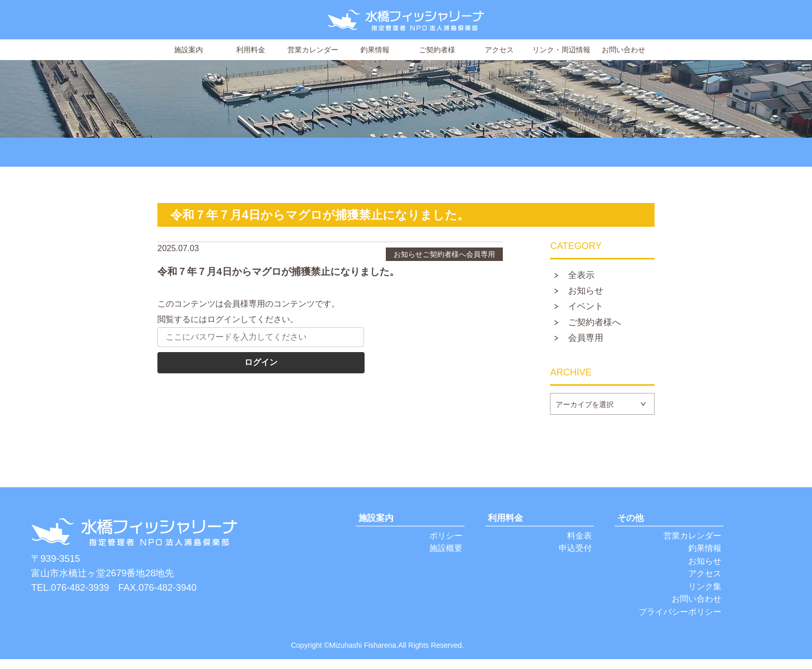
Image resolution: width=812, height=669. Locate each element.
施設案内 (189, 50)
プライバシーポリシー (677, 621)
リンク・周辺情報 (561, 50)
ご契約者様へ (598, 326)
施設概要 (445, 554)
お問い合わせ (624, 50)
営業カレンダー (313, 50)
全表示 (584, 276)
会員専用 (588, 342)
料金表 (579, 540)
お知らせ (588, 293)
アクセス (499, 50)
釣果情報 (375, 50)
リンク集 (704, 594)
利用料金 (251, 50)
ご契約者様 (437, 50)
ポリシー (445, 540)
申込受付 (574, 554)
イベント (588, 309)
